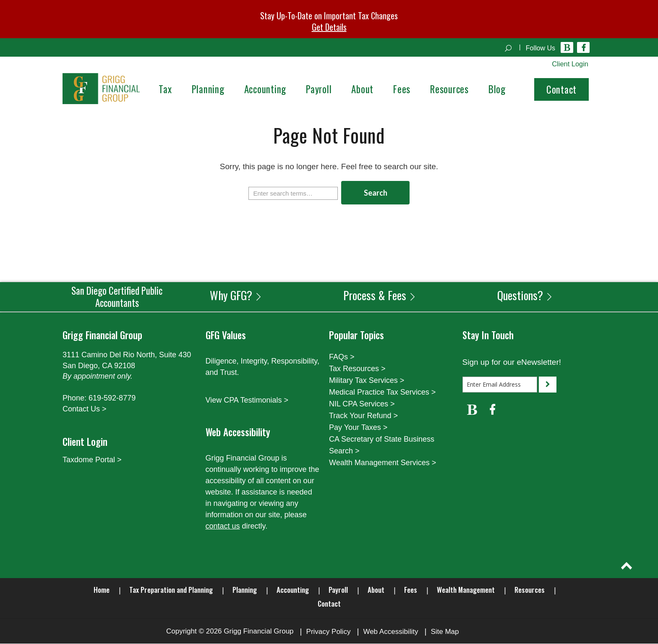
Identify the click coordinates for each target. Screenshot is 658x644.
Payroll (338, 590)
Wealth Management (466, 590)
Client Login (569, 64)
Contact (561, 90)
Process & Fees (380, 295)
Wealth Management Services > (383, 463)
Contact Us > (85, 409)
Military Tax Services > (367, 381)
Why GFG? (236, 295)
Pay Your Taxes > (358, 428)
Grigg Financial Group (258, 632)
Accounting (293, 590)
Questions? (525, 295)
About (376, 590)
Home (102, 590)
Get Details (329, 27)
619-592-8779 (112, 398)
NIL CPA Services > (362, 404)
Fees (411, 590)
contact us (223, 526)
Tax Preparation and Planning (171, 590)
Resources (530, 590)
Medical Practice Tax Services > (382, 393)
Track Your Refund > (363, 416)
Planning (245, 590)
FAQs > (342, 357)
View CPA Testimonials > (247, 401)
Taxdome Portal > (92, 460)
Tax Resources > (357, 369)
